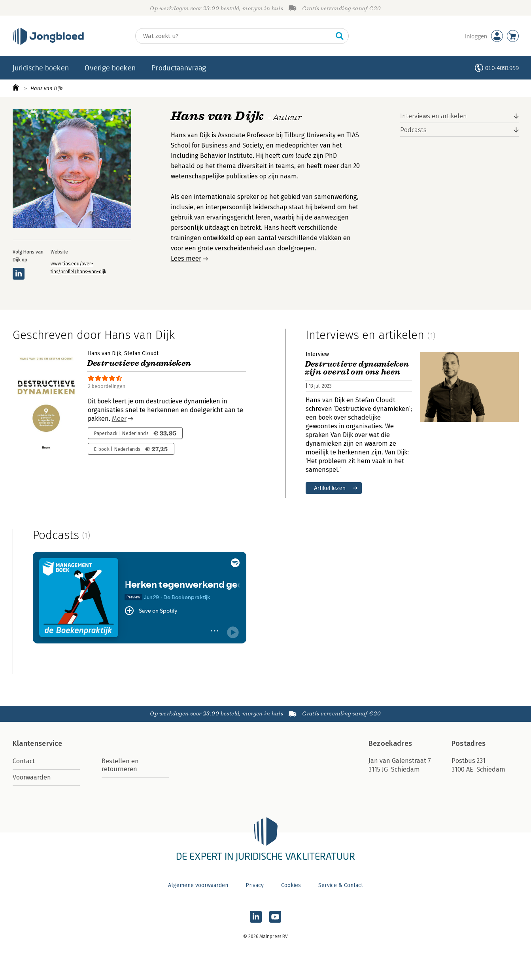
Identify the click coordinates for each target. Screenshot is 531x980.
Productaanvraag (179, 68)
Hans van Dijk (46, 88)
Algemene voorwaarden (198, 885)
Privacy (255, 885)
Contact (24, 761)
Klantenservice (38, 744)
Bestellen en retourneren (120, 765)
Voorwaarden (32, 777)
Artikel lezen (330, 488)
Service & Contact (341, 885)
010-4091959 (502, 68)
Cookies (291, 885)
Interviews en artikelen (434, 116)
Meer (119, 419)
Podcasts (413, 130)
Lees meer (186, 258)
